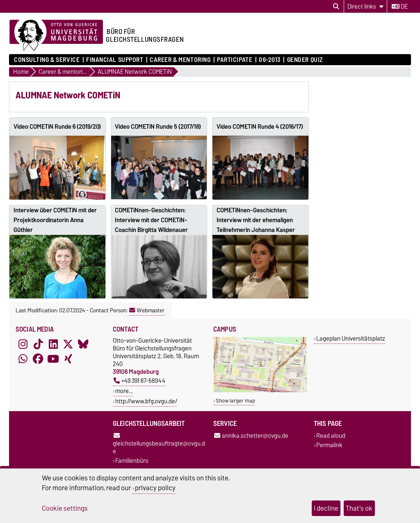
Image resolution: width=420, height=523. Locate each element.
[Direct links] (365, 6)
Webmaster (147, 310)
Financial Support (115, 60)
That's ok (359, 508)
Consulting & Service (47, 60)
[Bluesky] (83, 344)
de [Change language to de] (400, 7)
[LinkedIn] (53, 344)
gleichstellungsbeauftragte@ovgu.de (159, 444)
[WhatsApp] (23, 359)
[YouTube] (53, 359)
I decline (326, 508)
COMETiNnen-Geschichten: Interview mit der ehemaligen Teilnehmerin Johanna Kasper (256, 220)
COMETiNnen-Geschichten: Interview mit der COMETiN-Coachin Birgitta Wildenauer (151, 220)
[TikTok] (38, 344)
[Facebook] (38, 359)
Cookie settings (65, 508)
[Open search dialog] (336, 7)
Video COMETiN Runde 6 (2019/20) (57, 127)
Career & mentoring (180, 60)
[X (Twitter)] (68, 344)
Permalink (329, 445)
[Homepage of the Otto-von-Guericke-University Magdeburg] (56, 36)
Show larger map (235, 401)
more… (124, 391)
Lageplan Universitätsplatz (351, 338)
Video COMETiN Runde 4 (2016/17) (260, 127)
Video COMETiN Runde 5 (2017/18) (158, 127)
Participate (235, 60)
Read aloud (331, 435)
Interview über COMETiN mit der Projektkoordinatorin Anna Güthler (55, 220)
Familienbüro (132, 461)
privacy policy (155, 488)
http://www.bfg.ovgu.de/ (146, 401)
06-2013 (270, 60)
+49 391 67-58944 (139, 381)
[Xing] (68, 359)
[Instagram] (23, 344)
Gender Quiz (305, 60)
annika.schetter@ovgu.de (251, 435)
